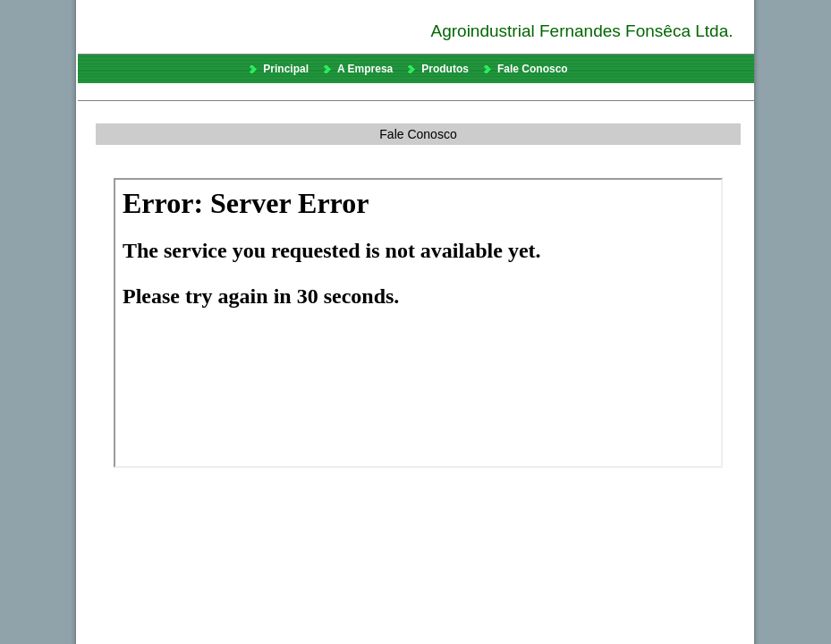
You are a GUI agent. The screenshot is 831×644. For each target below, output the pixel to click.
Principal (286, 69)
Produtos (445, 69)
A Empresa (365, 69)
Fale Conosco (533, 69)
